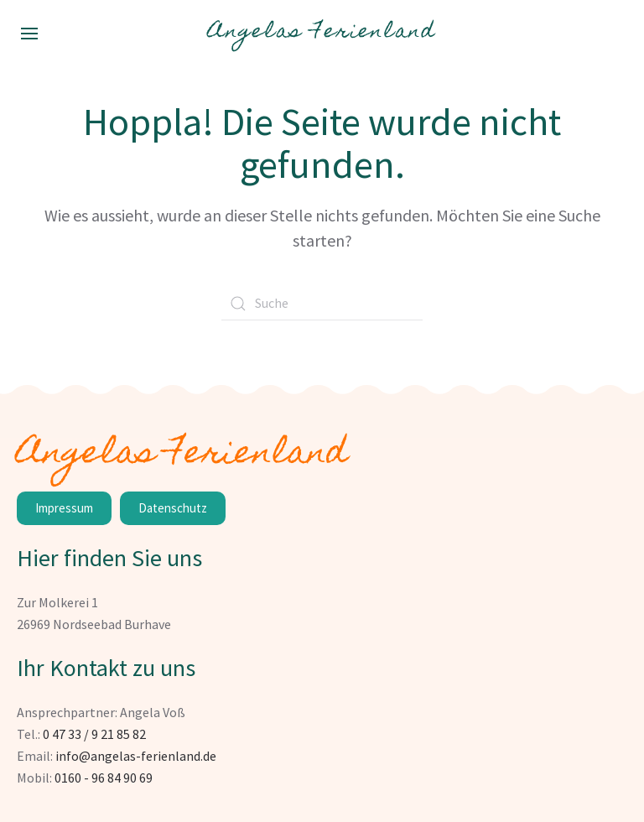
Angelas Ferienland (322, 33)
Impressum (64, 508)
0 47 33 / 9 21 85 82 (94, 734)
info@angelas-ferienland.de (136, 756)
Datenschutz (173, 508)
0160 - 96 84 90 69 (104, 778)
